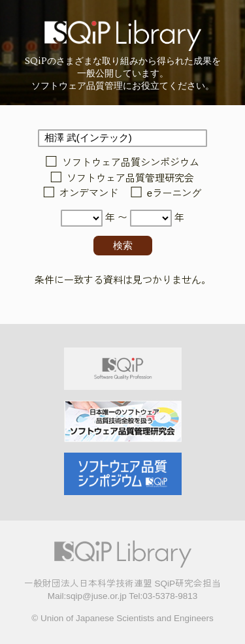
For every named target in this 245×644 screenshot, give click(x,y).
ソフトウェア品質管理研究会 (130, 178)
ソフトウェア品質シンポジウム (131, 163)
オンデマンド (89, 194)
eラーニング (174, 194)
